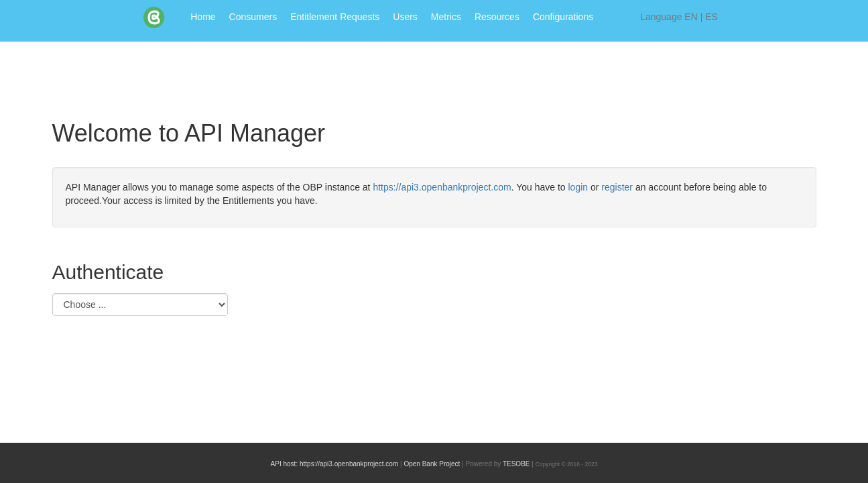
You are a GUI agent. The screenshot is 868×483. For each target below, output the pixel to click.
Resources (497, 17)
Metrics (446, 17)
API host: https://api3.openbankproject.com (335, 464)
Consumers (253, 17)
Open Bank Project (432, 464)
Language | (679, 17)
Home (203, 17)
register (618, 187)
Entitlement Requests (335, 17)
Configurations (563, 17)
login (579, 187)
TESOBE (516, 464)
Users (405, 17)
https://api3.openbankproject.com (442, 187)
